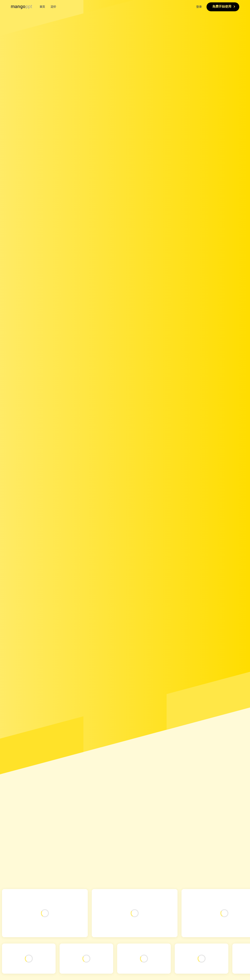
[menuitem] (125, 7)
